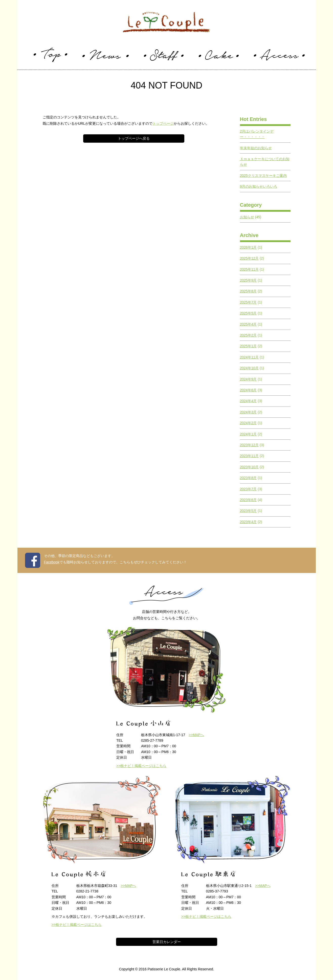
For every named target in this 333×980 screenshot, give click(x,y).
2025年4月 (248, 324)
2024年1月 (248, 434)
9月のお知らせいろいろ (259, 186)
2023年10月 (249, 467)
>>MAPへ (196, 735)
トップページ (163, 123)
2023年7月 (248, 489)
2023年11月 (249, 456)
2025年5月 (248, 313)
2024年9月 (248, 379)
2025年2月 (248, 335)
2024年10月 (249, 368)
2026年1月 (248, 247)
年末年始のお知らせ (256, 148)
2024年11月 (249, 357)
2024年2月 (248, 423)
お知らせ (247, 217)
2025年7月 (248, 302)
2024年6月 (248, 390)
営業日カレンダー (167, 942)
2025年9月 (248, 280)
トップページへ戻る (134, 138)
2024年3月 (248, 412)
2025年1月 (248, 346)
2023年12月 (249, 445)
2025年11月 (249, 269)
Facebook (52, 562)
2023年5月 (248, 511)
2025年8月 (248, 291)
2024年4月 (248, 401)
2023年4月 (248, 522)
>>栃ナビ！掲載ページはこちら (141, 766)
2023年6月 (248, 500)
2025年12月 (249, 258)
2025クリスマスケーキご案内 (263, 176)
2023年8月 (248, 478)
